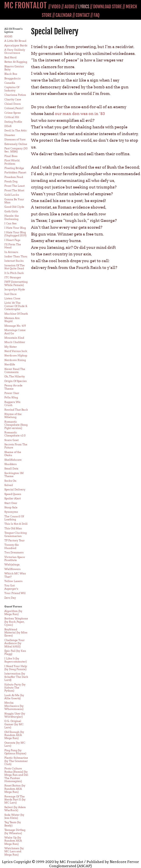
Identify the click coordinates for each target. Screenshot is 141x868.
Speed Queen (13, 494)
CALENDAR (64, 15)
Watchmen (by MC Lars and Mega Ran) (14, 851)
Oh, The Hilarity (15, 376)
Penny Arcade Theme (13, 387)
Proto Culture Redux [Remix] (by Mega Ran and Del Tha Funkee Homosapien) (16, 775)
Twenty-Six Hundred (11, 546)
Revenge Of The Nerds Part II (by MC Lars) (15, 800)
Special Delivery (15, 489)
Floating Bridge (14, 168)
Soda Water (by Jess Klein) (14, 816)
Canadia (10, 83)
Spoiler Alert (13, 498)
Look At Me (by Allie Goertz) (14, 697)
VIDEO (56, 7)
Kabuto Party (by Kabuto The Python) (15, 688)
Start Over (11, 503)
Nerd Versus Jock (16, 351)
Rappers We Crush (12, 403)
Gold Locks (12, 195)
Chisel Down (13, 104)
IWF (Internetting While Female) (16, 283)
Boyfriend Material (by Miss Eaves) (16, 633)
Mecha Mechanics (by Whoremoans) (14, 706)
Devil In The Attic (16, 130)
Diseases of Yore (15, 139)
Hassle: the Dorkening (12, 217)
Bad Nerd (10, 57)
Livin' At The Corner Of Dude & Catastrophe (16, 306)
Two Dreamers (14, 552)
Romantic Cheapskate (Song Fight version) (16, 425)
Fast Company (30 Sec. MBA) (16, 150)
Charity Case (13, 99)
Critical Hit (12, 117)
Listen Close (12, 298)
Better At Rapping (16, 62)
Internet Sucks (14, 261)
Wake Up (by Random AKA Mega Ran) (13, 841)
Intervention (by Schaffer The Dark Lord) (16, 677)
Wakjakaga (12, 564)
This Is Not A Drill (16, 524)
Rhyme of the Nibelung (13, 416)
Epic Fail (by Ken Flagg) (15, 652)
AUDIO (69, 7)
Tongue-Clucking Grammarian (16, 534)
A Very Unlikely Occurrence (15, 51)
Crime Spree (13, 113)
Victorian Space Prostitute (15, 559)
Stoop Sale (11, 507)
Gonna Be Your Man (14, 201)
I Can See (10, 223)
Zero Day (10, 598)
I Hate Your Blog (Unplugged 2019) (15, 234)
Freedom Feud (14, 177)
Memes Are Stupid (12, 320)
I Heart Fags (12, 240)
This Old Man (13, 528)
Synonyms (11, 512)
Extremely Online (16, 144)
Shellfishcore (13, 460)
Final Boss (11, 156)
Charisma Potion (15, 95)
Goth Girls (11, 211)
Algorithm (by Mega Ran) (13, 613)
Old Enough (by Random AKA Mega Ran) (14, 735)
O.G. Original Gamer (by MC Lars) (14, 724)
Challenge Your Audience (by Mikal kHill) (15, 643)
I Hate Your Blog (15, 228)
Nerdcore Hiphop (16, 355)
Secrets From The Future (16, 446)
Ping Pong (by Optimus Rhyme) (15, 752)
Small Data (11, 468)
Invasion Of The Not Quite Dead (15, 267)
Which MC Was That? (15, 575)
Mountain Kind (14, 338)
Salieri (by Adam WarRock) (15, 809)
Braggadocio (12, 78)
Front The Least (15, 186)
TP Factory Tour (15, 540)
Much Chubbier (15, 342)
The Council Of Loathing (14, 518)
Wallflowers (12, 569)
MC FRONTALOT (25, 5)
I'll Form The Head (13, 246)
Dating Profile (13, 122)
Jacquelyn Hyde (15, 289)
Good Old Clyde (14, 207)
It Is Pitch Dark (14, 273)
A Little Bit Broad (15, 41)
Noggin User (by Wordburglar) (15, 715)
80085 (8, 36)
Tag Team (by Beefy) (13, 824)
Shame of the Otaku (13, 454)
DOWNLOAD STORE (107, 7)
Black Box (11, 74)
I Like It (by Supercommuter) (16, 660)
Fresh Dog (11, 181)
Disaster (10, 135)
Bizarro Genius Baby (14, 68)
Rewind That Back (16, 410)
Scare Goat (11, 440)
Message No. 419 (15, 326)
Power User (12, 393)
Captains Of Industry (12, 89)
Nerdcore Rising (15, 360)
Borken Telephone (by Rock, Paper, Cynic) (16, 622)
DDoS (8, 126)
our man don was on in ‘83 (80, 114)
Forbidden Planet (15, 172)
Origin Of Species (16, 381)
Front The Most (14, 190)
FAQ (97, 15)
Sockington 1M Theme (14, 475)
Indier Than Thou (16, 256)
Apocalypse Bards (16, 45)
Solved (9, 485)
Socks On (10, 481)
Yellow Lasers (13, 581)
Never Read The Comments (15, 370)
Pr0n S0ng (11, 397)
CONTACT (83, 15)
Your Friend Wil (15, 593)
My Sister (11, 347)
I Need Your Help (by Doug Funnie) (16, 668)
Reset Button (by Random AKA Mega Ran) (15, 789)
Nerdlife (10, 364)
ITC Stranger (13, 277)
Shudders (10, 464)
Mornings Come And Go (15, 332)
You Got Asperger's (11, 587)
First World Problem (12, 162)
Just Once (10, 294)
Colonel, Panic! (14, 108)
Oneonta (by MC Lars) (15, 744)
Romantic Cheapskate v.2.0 (15, 434)
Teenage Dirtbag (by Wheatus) (15, 831)
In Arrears (11, 252)
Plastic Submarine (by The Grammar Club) (16, 761)
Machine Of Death (16, 314)
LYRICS (84, 7)
